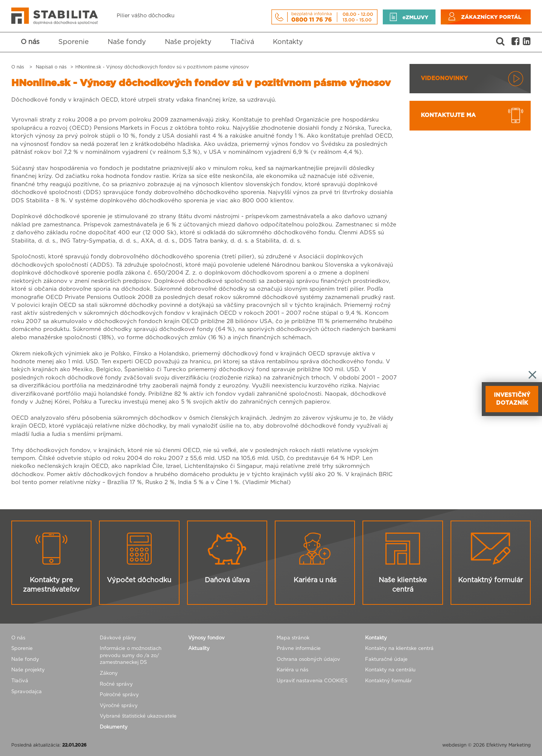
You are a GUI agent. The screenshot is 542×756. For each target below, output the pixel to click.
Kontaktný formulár (388, 681)
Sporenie (74, 42)
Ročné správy (116, 684)
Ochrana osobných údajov (308, 660)
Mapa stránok (293, 638)
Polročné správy (119, 695)
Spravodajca (27, 692)
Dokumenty (114, 727)
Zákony (109, 673)
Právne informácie (299, 649)
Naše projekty (188, 42)
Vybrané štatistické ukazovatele (138, 716)
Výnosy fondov (206, 638)
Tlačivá (242, 42)
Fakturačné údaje (386, 660)
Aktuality (199, 649)
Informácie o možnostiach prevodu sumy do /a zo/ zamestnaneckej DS (131, 656)
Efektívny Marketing (509, 745)
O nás (30, 42)
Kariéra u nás (292, 670)
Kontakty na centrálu (390, 670)
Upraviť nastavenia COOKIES (312, 681)
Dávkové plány (118, 638)
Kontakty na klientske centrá (399, 649)
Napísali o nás (51, 67)
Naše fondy (127, 42)
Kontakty (288, 42)
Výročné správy (119, 706)
